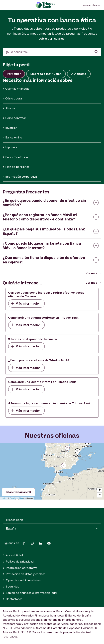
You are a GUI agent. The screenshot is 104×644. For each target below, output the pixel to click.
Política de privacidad (18, 562)
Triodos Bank (14, 520)
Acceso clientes (92, 5)
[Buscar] (52, 52)
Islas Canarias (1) (18, 492)
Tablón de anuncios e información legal (30, 593)
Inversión (10, 128)
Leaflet (4, 498)
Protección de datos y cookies (24, 574)
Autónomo (79, 74)
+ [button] (100, 490)
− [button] (100, 495)
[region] (52, 471)
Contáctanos (13, 599)
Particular (14, 74)
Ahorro (9, 108)
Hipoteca (10, 147)
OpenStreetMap (16, 498)
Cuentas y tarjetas (16, 89)
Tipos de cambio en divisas (22, 580)
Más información (26, 304)
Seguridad (11, 587)
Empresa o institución (46, 74)
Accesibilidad (13, 555)
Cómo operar (13, 99)
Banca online (12, 138)
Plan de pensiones (16, 167)
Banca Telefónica (15, 157)
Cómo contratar (14, 118)
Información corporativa (20, 177)
